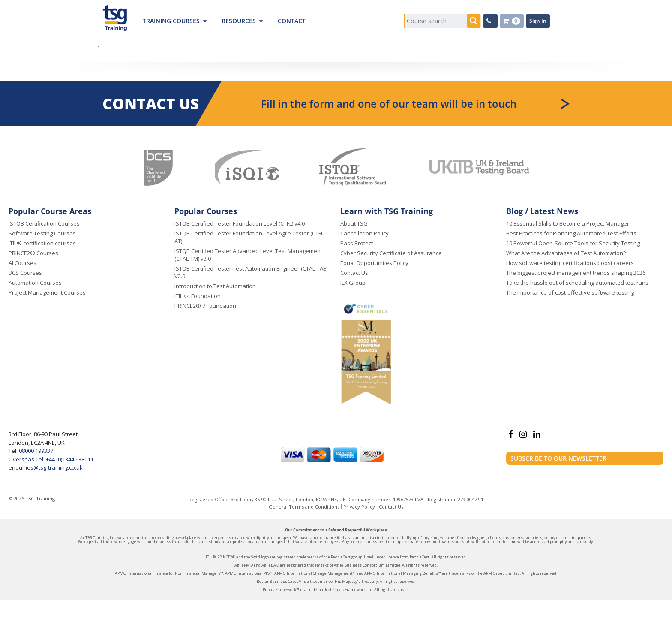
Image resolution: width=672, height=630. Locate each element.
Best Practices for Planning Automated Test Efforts (571, 233)
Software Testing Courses (42, 233)
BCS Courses (25, 273)
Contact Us (354, 273)
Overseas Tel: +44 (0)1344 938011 (51, 459)
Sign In (538, 21)
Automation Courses (35, 283)
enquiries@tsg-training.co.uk (46, 467)
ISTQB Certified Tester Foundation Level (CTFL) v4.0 (240, 223)
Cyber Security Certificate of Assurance (391, 253)
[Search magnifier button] (474, 21)
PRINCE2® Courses (33, 253)
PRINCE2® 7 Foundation (205, 306)
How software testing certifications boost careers (570, 263)
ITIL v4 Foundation (198, 296)
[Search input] (436, 21)
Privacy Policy (359, 507)
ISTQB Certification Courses (44, 223)
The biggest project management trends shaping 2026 (576, 273)
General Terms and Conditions (304, 507)
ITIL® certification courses (42, 243)
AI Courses (22, 263)
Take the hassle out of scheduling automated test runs (577, 283)
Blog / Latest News (542, 211)
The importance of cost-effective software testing (570, 292)
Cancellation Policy (364, 233)
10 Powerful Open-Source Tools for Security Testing (573, 243)
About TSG (354, 223)
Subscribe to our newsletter (558, 458)
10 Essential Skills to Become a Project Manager (568, 223)
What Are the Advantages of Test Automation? (566, 253)
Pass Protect (357, 243)
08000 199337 (35, 451)
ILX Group (353, 283)
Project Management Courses (47, 292)
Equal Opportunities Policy (374, 263)
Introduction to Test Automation (215, 286)
